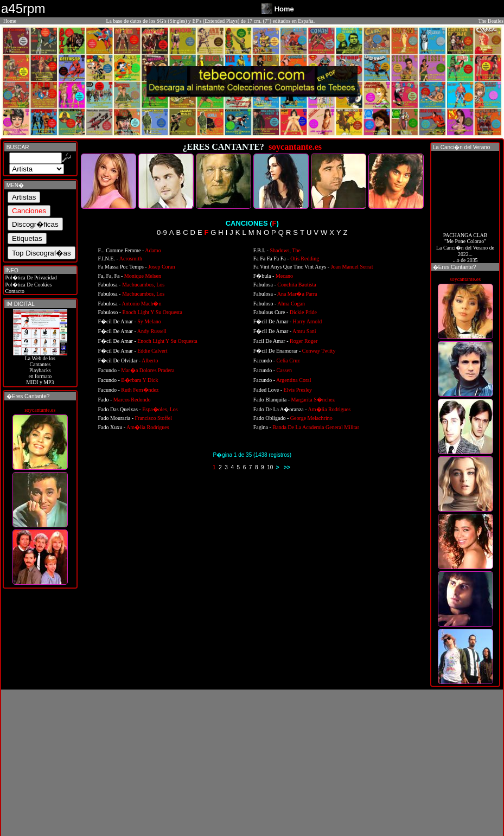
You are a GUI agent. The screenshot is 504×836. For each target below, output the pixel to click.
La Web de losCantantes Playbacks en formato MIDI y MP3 (40, 368)
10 (270, 467)
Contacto (14, 291)
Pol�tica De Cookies (28, 285)
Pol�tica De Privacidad (30, 277)
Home (10, 21)
